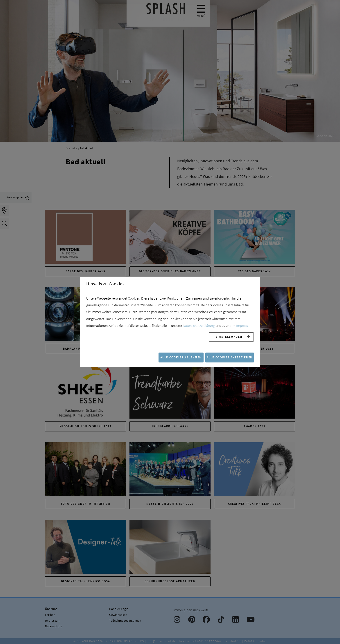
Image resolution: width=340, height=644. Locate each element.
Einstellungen (229, 337)
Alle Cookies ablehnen (181, 357)
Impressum (244, 325)
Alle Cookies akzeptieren (230, 357)
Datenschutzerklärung (199, 325)
